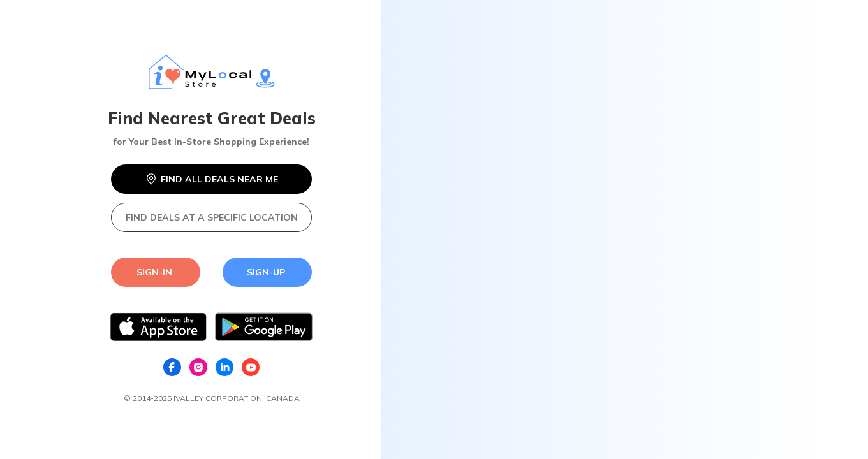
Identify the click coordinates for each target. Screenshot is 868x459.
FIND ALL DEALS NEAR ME (211, 179)
